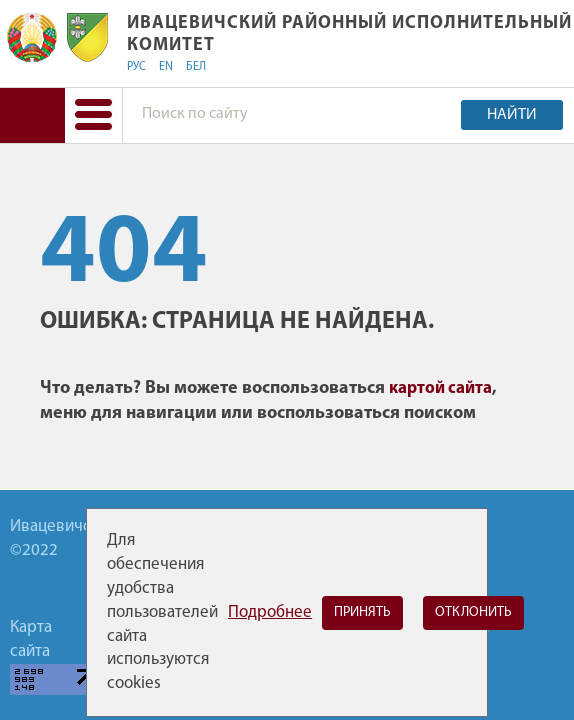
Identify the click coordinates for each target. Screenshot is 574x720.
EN (166, 67)
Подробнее (270, 612)
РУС (136, 67)
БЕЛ (196, 67)
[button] (93, 115)
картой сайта (440, 388)
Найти (512, 115)
